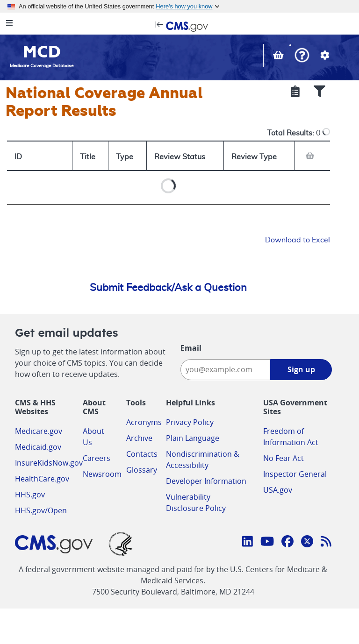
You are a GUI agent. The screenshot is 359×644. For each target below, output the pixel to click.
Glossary (142, 470)
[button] (302, 56)
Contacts (142, 454)
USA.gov (278, 490)
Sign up (301, 369)
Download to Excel (298, 240)
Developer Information (206, 481)
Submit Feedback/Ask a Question (168, 288)
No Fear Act (284, 458)
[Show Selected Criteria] (295, 92)
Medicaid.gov (38, 447)
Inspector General (295, 474)
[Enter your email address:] (225, 370)
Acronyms (144, 422)
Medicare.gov (39, 431)
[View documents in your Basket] (279, 57)
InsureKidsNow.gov (49, 463)
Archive (139, 438)
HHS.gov (30, 495)
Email (191, 348)
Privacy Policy (190, 422)
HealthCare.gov (42, 479)
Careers (97, 458)
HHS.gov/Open (41, 510)
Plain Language (193, 438)
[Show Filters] (320, 92)
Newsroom (102, 474)
